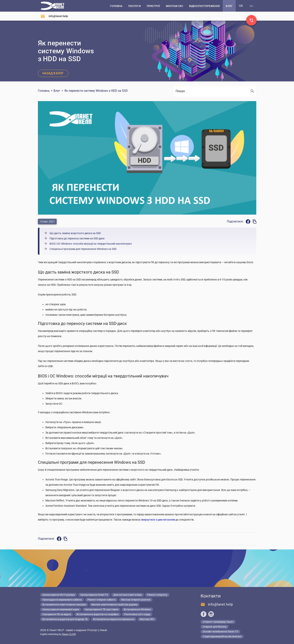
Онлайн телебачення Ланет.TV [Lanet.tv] (220, 632)
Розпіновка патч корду (137, 614)
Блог (57, 91)
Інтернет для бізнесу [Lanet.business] (215, 627)
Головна (44, 91)
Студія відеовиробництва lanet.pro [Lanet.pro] (222, 636)
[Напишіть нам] (54, 16)
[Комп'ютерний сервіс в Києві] (53, 6)
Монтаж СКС (147, 619)
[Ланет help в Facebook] (204, 614)
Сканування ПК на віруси (57, 614)
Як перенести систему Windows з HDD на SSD (96, 91)
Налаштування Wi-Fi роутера (59, 595)
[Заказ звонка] (251, 20)
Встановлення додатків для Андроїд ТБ (65, 619)
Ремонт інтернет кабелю (102, 600)
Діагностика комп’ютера (128, 595)
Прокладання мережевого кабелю (62, 600)
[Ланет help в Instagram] (211, 614)
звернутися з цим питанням (158, 520)
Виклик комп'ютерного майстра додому (114, 605)
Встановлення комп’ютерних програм (64, 605)
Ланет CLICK (69, 634)
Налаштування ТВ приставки (102, 609)
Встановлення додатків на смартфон (98, 614)
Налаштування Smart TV (94, 595)
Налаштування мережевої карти (61, 609)
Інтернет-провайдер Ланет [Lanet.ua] (218, 622)
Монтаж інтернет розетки (136, 600)
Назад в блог (53, 73)
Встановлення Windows (137, 609)
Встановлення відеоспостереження (114, 619)
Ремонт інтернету (157, 595)
